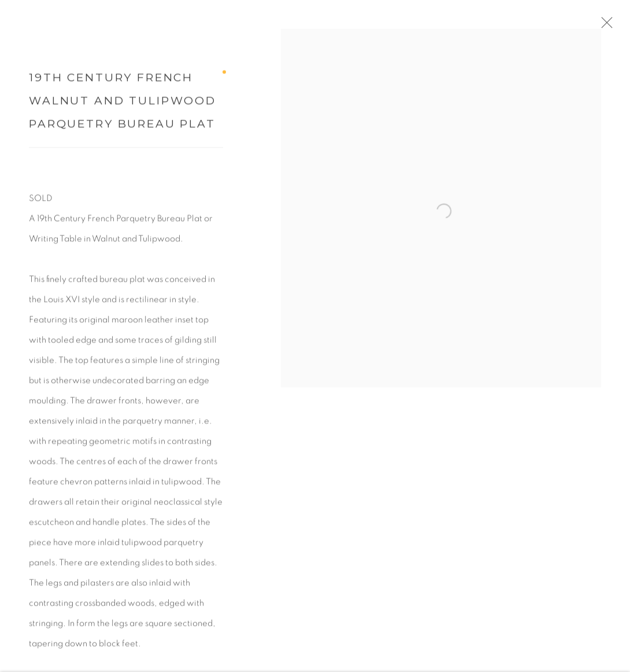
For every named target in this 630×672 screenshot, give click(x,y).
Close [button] (612, 26)
